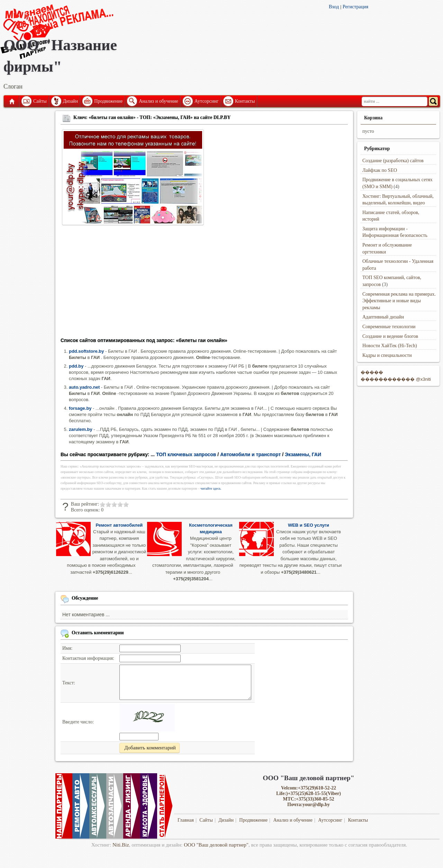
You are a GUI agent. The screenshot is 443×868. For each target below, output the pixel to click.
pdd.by (76, 366)
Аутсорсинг (207, 101)
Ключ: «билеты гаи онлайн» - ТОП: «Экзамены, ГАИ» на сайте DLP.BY (152, 117)
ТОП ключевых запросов (186, 454)
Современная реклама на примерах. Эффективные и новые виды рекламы (399, 301)
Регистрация (355, 7)
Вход (334, 7)
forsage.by (80, 408)
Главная (11, 101)
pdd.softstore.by (86, 351)
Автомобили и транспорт (250, 454)
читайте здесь (211, 488)
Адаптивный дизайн (383, 317)
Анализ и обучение (158, 101)
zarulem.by (81, 429)
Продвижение (108, 101)
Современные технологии (389, 327)
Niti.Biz (121, 845)
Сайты (40, 101)
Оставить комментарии (98, 633)
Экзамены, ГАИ (303, 454)
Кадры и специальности (387, 355)
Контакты (245, 101)
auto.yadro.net (84, 387)
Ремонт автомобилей (119, 525)
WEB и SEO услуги (309, 525)
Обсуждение (85, 598)
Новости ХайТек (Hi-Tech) (390, 346)
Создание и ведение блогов (390, 336)
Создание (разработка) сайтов (393, 161)
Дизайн (71, 101)
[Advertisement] (204, 284)
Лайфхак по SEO (380, 170)
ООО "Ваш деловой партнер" (216, 845)
